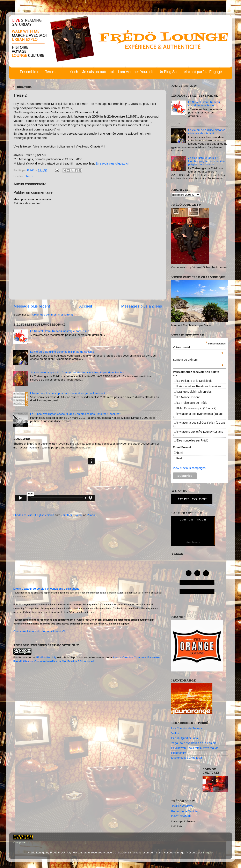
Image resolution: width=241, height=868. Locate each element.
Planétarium (179, 753)
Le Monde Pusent (188, 397)
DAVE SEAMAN (181, 816)
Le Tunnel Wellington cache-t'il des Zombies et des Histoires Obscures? (76, 414)
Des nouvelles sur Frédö (193, 440)
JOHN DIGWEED (182, 806)
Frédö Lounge (22, 657)
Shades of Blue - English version (34, 515)
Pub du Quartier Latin (185, 738)
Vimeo (91, 515)
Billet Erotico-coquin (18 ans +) (197, 408)
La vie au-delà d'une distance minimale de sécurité (62, 352)
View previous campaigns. (190, 468)
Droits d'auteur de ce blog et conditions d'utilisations (46, 589)
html (180, 453)
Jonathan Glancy (72, 515)
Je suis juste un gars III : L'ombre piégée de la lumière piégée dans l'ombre (77, 372)
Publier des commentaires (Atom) (52, 315)
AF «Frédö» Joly (46, 657)
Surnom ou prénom (198, 360)
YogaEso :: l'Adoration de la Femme (194, 743)
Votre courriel (198, 347)
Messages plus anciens (142, 306)
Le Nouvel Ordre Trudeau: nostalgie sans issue (60, 331)
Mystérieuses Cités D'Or (187, 758)
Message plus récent (32, 306)
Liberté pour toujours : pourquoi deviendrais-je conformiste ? (68, 393)
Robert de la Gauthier (185, 811)
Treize (29, 176)
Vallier (175, 733)
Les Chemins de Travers (187, 728)
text (180, 458)
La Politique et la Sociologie (195, 381)
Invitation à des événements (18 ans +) (198, 416)
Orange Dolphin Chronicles (194, 392)
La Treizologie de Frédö (192, 403)
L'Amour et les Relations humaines (199, 386)
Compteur (20, 842)
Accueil (86, 306)
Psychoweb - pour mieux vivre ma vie (195, 748)
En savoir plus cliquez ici (112, 164)
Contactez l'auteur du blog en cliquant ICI (39, 631)
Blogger (208, 853)
